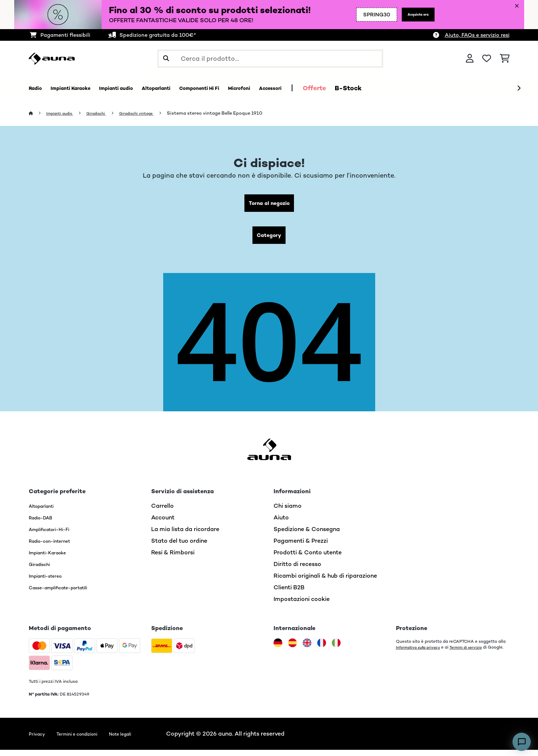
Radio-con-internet (56, 547)
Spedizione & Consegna (307, 535)
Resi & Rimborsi (173, 559)
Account (163, 524)
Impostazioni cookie (302, 605)
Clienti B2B (289, 593)
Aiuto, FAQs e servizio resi (477, 35)
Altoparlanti (46, 512)
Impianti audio (65, 113)
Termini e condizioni (88, 740)
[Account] (470, 59)
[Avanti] (519, 88)
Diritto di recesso (297, 570)
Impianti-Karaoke (53, 559)
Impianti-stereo (51, 582)
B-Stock (421, 88)
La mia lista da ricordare (185, 535)
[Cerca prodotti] (270, 59)
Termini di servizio (475, 653)
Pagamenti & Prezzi (301, 547)
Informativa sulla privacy (421, 653)
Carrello (162, 512)
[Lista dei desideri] (487, 59)
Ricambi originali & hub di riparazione (325, 582)
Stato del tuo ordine (179, 547)
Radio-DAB (45, 524)
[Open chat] (522, 742)
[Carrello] (505, 59)
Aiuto (281, 524)
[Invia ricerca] (166, 59)
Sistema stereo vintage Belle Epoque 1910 (238, 113)
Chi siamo (288, 512)
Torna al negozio (269, 205)
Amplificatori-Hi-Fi (56, 535)
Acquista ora (412, 15)
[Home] (38, 113)
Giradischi (108, 113)
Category (269, 240)
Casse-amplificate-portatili (68, 593)
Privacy (39, 740)
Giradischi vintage (155, 113)
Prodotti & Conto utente (308, 559)
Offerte (387, 88)
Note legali (142, 740)
